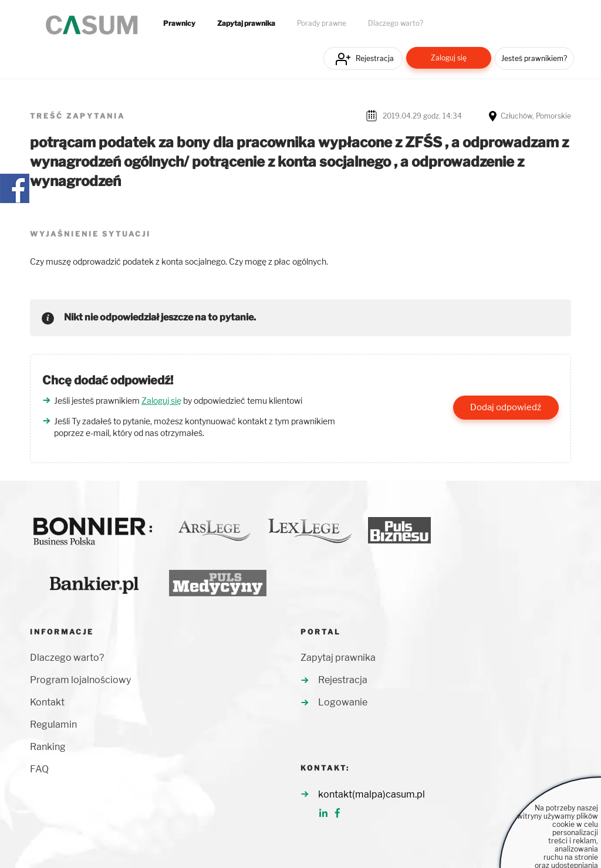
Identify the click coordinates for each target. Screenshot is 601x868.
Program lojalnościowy (80, 680)
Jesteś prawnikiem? (534, 58)
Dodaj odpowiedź (506, 407)
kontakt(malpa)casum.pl (372, 794)
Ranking (48, 747)
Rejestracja (375, 58)
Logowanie (343, 702)
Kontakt (47, 702)
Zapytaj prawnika (246, 23)
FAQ (39, 769)
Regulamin (53, 725)
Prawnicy (179, 23)
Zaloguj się (449, 58)
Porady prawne (322, 23)
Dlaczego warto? (396, 23)
